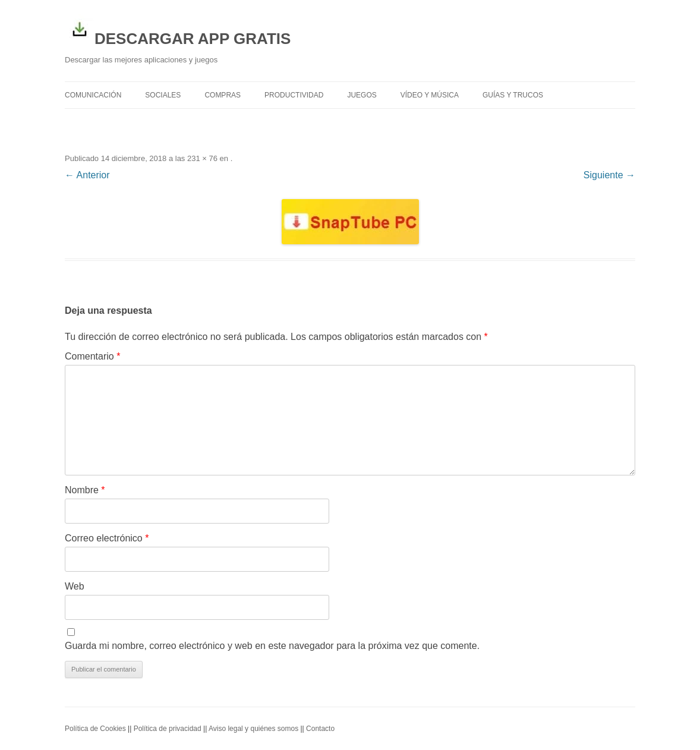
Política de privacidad (168, 729)
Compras (223, 95)
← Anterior (87, 175)
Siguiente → (609, 175)
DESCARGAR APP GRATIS (178, 31)
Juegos (362, 95)
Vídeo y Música (430, 95)
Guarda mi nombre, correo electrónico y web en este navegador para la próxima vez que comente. (272, 646)
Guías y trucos (513, 95)
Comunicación (93, 95)
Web (75, 586)
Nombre (85, 490)
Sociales (163, 95)
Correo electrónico (107, 538)
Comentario (92, 356)
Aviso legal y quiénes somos (253, 729)
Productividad (294, 95)
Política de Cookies (95, 729)
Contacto (320, 729)
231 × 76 (202, 158)
